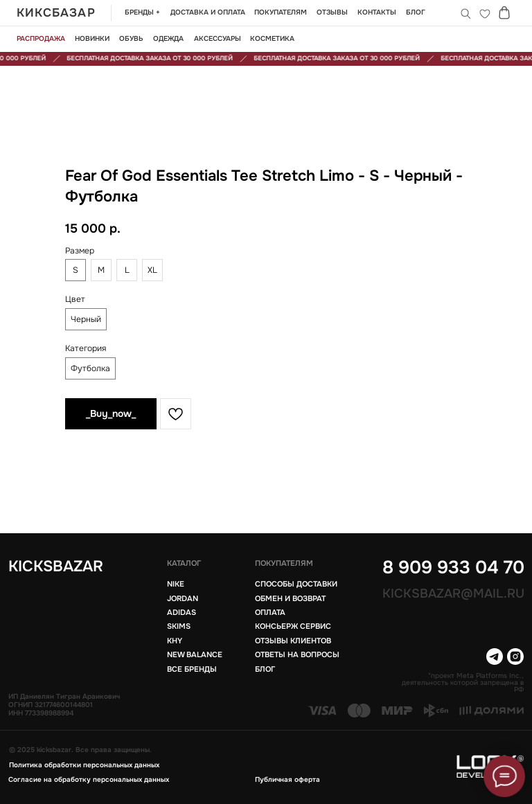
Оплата (270, 613)
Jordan (183, 599)
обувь (131, 39)
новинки (92, 39)
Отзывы (332, 12)
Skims (179, 626)
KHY (175, 641)
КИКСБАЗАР (56, 13)
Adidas (181, 613)
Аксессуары (218, 39)
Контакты (377, 12)
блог (265, 669)
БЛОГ (416, 12)
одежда (168, 39)
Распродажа (41, 39)
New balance (195, 655)
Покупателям (281, 12)
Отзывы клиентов (293, 641)
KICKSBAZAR (56, 566)
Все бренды (192, 669)
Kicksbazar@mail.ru (453, 593)
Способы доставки (296, 584)
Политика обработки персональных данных (84, 765)
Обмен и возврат (290, 599)
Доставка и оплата (208, 12)
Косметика (272, 39)
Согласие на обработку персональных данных (89, 780)
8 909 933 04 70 (453, 567)
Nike (176, 584)
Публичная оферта (287, 780)
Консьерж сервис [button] (293, 626)
